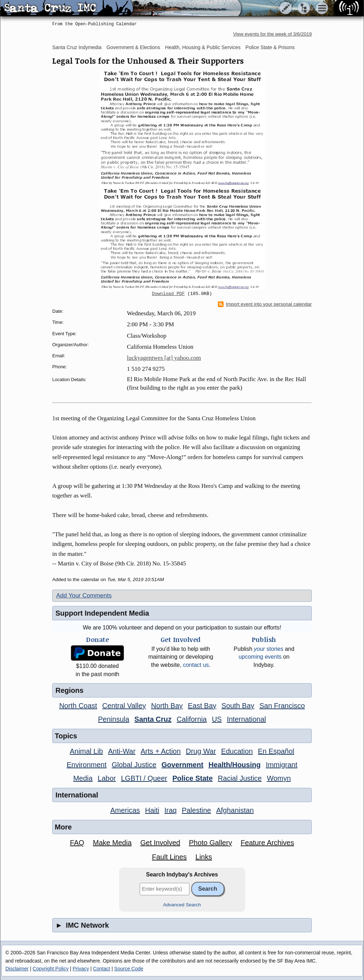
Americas (125, 810)
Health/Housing (235, 765)
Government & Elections (133, 47)
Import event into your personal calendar (265, 304)
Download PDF (168, 294)
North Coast (78, 706)
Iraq (170, 810)
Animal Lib (86, 751)
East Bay (202, 706)
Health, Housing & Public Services (203, 47)
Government (182, 765)
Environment (86, 765)
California (192, 719)
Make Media (112, 843)
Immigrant (282, 765)
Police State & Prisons (270, 47)
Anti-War (122, 751)
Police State (192, 778)
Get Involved (160, 843)
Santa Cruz (153, 719)
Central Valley (124, 706)
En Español (276, 751)
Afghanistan (235, 810)
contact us (196, 665)
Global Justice (134, 765)
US (217, 719)
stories (269, 649)
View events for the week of (272, 34)
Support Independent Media (102, 613)
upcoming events (260, 657)
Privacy (81, 969)
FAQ (77, 843)
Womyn (279, 778)
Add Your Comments (84, 596)
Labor (107, 778)
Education (237, 751)
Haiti (152, 810)
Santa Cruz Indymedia (77, 47)
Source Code (129, 969)
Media (83, 778)
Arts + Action (161, 751)
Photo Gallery (210, 843)
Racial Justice (240, 778)
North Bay (167, 706)
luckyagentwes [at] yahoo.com (164, 358)
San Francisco (282, 706)
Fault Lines (170, 857)
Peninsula (114, 719)
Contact (102, 969)
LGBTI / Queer (144, 778)
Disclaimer (17, 969)
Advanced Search (182, 905)
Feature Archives (267, 843)
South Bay (238, 706)
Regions (69, 690)
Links (204, 857)
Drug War (201, 751)
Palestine (196, 810)
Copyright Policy (51, 969)
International (246, 719)
